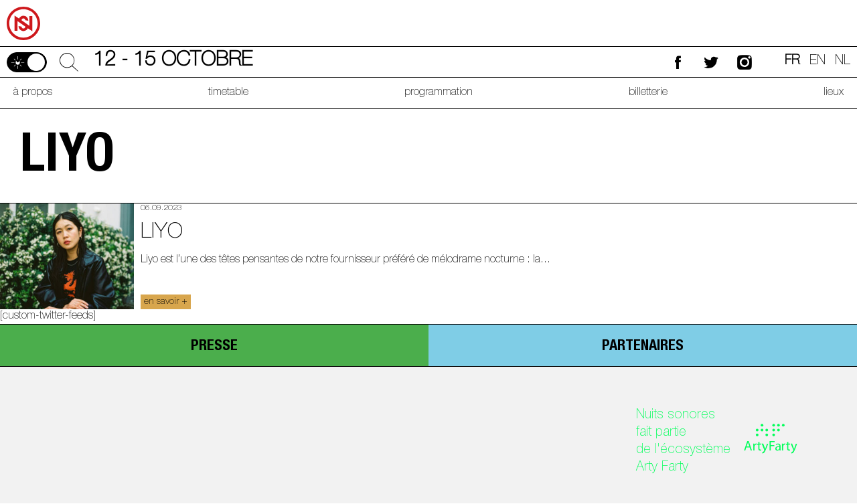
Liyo (162, 233)
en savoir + (166, 302)
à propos (33, 93)
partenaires (643, 347)
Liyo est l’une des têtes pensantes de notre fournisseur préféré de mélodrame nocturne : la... (345, 260)
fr (792, 62)
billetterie (648, 93)
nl (843, 62)
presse (214, 347)
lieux (834, 93)
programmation (439, 93)
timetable (228, 93)
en (817, 62)
